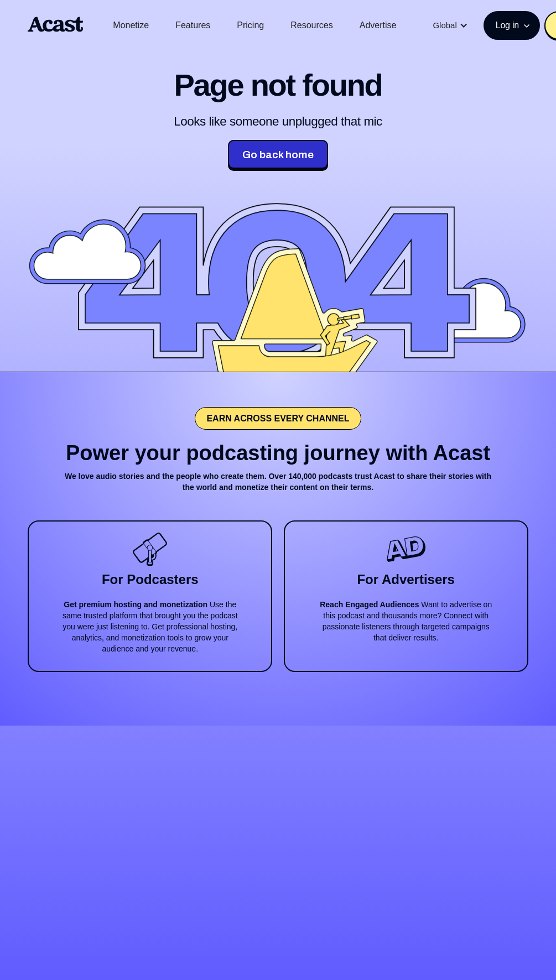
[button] (450, 25)
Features (193, 25)
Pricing (250, 25)
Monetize (131, 25)
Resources (311, 25)
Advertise (378, 25)
